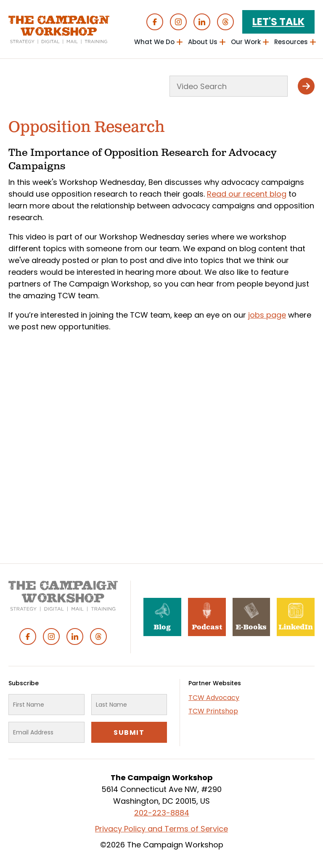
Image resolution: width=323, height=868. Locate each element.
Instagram (178, 22)
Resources (291, 42)
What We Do (154, 42)
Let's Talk (278, 22)
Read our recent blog (247, 194)
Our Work (246, 42)
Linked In (202, 22)
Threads (225, 22)
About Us (203, 42)
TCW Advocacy (214, 698)
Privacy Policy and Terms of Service (161, 829)
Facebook (155, 22)
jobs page (267, 315)
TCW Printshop (213, 711)
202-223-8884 (162, 813)
